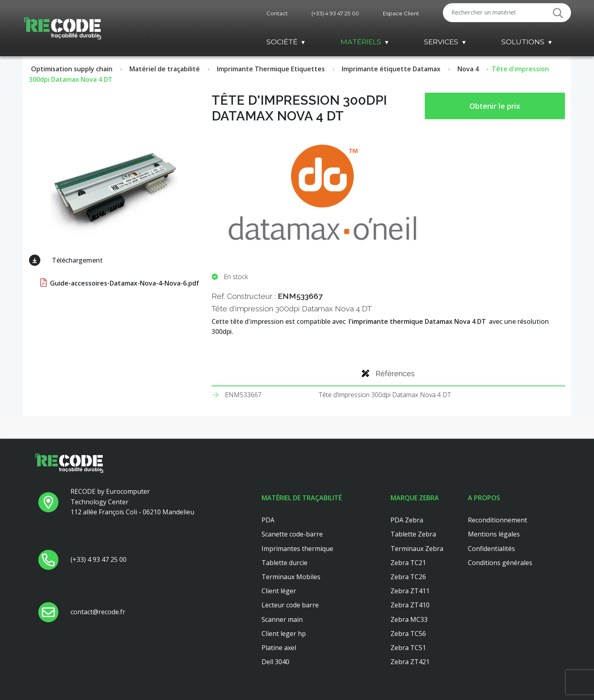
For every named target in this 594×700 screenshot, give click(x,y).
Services (441, 42)
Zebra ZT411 (410, 591)
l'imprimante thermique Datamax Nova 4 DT (417, 321)
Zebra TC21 (408, 563)
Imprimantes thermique (297, 549)
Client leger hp (284, 634)
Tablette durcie (285, 563)
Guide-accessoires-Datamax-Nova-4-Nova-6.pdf (119, 283)
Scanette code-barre (292, 534)
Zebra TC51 (408, 648)
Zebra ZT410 (410, 605)
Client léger (279, 591)
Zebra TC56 (408, 634)
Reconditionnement (497, 520)
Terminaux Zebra (417, 549)
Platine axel (279, 648)
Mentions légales (494, 534)
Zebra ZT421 (410, 662)
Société (282, 42)
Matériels (361, 42)
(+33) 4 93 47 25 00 (335, 13)
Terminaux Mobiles (291, 577)
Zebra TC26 (408, 577)
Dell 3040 (275, 662)
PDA (268, 520)
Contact (277, 13)
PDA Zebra (407, 520)
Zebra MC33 (409, 619)
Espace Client (401, 13)
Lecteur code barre (290, 605)
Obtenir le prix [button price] (495, 106)
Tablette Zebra (413, 534)
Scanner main (282, 619)
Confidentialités (491, 549)
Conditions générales (500, 563)
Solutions (523, 42)
